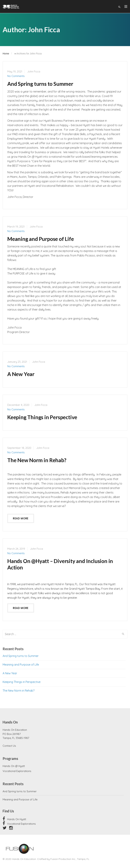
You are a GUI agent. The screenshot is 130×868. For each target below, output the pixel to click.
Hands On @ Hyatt (14, 766)
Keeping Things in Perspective (42, 417)
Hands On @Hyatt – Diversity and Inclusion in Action (60, 564)
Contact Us (9, 746)
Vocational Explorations (17, 771)
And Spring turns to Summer (40, 84)
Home (6, 54)
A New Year (21, 374)
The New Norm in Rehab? (37, 460)
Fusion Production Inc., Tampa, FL (70, 859)
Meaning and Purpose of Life (41, 239)
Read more (21, 518)
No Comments (16, 76)
